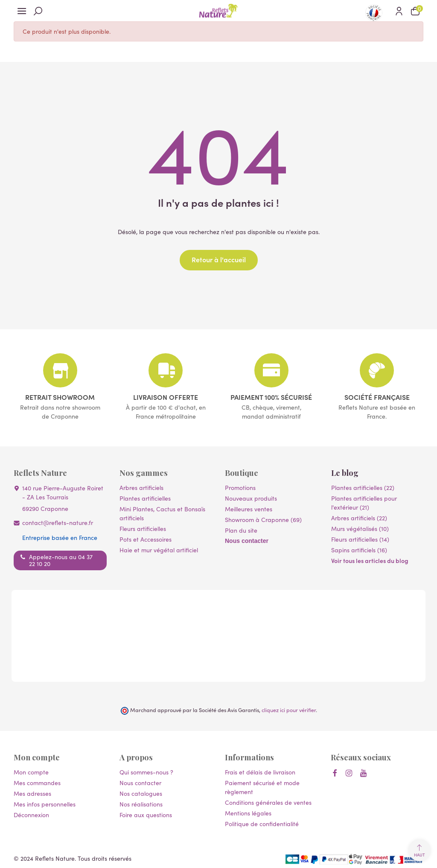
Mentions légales (248, 813)
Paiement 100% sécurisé (271, 397)
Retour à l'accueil (219, 259)
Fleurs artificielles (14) (360, 539)
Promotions (240, 487)
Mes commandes (37, 783)
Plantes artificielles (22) (363, 487)
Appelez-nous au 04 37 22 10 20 (61, 560)
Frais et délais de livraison (260, 772)
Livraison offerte (166, 397)
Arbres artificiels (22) (359, 518)
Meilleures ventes (249, 509)
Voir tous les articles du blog (370, 560)
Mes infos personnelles (45, 804)
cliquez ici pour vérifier (289, 710)
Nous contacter (247, 541)
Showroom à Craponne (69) (263, 519)
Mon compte (31, 772)
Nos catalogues (141, 793)
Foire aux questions (146, 815)
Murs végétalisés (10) (360, 528)
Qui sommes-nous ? (146, 772)
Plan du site (241, 530)
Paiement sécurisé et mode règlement (262, 787)
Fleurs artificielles (143, 528)
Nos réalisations (141, 804)
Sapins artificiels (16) (359, 550)
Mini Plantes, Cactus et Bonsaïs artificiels (162, 513)
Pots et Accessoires (146, 539)
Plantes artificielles (145, 498)
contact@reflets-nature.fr (58, 522)
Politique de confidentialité (262, 824)
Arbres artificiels (141, 487)
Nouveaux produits (251, 498)
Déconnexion (31, 815)
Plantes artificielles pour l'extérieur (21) (364, 503)
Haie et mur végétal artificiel (159, 550)
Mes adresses (32, 793)
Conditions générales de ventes (268, 802)
